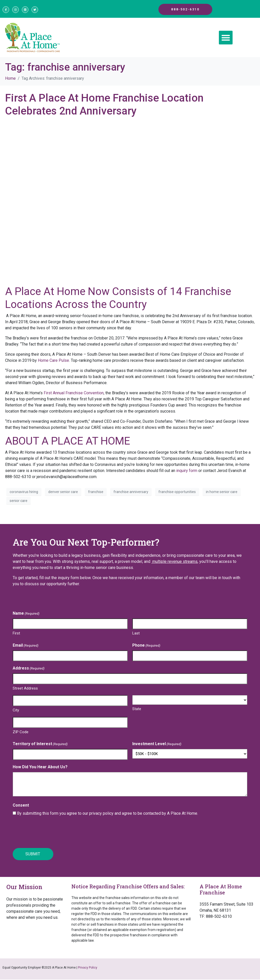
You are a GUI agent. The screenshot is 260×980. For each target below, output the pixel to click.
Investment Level (157, 746)
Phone (146, 647)
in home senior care (222, 493)
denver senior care (63, 493)
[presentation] (51, 834)
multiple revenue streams (174, 563)
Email (26, 647)
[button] (226, 39)
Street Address (25, 690)
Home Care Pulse (53, 362)
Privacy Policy (88, 968)
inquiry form (187, 472)
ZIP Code (21, 733)
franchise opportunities (177, 493)
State (137, 710)
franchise (96, 493)
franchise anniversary (131, 493)
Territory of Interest (40, 746)
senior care (19, 502)
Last (136, 635)
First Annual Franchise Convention (74, 394)
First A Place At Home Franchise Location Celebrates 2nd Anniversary (104, 106)
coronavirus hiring (24, 493)
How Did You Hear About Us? (40, 768)
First (16, 635)
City (16, 712)
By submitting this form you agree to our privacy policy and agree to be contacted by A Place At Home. (108, 815)
